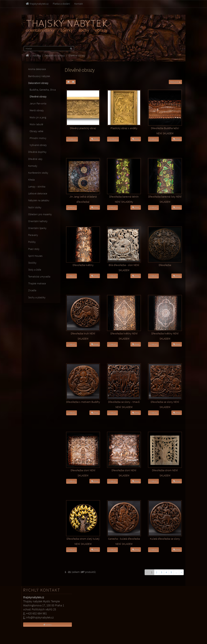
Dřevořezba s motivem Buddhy (83, 402)
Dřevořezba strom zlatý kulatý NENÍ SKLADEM (83, 541)
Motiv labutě (36, 124)
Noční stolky (35, 207)
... (176, 572)
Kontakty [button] (48, 625)
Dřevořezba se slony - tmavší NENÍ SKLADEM (124, 404)
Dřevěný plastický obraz (83, 128)
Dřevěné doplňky (37, 152)
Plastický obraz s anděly (124, 128)
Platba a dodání (61, 4)
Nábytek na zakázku (39, 200)
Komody (33, 166)
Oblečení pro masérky (40, 214)
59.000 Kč (72, 139)
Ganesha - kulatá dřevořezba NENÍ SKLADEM (124, 541)
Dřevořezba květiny (83, 265)
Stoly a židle (35, 270)
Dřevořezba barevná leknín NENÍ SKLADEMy (124, 199)
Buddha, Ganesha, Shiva (42, 90)
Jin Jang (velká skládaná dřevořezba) (83, 199)
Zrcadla (32, 290)
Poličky (32, 242)
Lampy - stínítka (37, 187)
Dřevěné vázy (35, 159)
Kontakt (79, 4)
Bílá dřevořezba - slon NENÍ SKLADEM (124, 268)
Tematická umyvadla (39, 277)
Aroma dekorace (37, 69)
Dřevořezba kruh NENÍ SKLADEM (83, 336)
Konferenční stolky (38, 173)
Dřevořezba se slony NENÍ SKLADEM (165, 404)
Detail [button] (95, 139)
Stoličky (32, 263)
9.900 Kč (153, 139)
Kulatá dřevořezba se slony (165, 539)
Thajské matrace (37, 283)
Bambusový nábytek (39, 76)
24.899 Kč (113, 139)
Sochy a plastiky (37, 297)
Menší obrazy (36, 110)
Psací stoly (34, 249)
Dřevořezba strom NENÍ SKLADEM (165, 473)
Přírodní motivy (37, 138)
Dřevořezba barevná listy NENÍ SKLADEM (165, 199)
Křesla (31, 180)
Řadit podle (175, 82)
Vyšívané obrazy (37, 145)
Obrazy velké (36, 131)
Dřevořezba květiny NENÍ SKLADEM (124, 336)
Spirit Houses (35, 256)
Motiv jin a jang (37, 117)
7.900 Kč (72, 276)
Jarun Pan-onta (37, 103)
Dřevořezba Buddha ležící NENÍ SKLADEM (165, 131)
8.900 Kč (112, 208)
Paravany (33, 235)
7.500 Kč (112, 276)
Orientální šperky (37, 228)
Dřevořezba (165, 265)
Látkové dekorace (38, 193)
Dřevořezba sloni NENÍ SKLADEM (83, 473)
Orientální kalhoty (38, 221)
